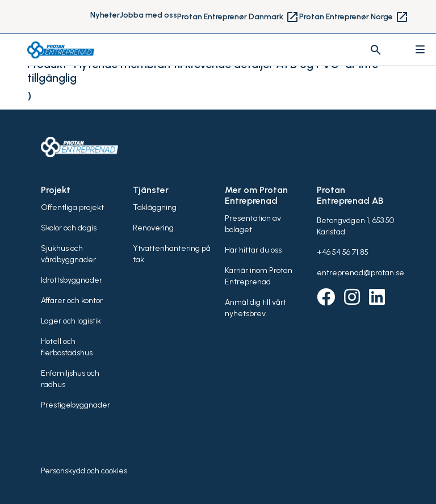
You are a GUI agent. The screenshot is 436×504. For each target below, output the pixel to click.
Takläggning (155, 207)
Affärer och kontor (72, 301)
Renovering (153, 228)
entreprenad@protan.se (360, 273)
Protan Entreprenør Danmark (238, 17)
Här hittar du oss (253, 250)
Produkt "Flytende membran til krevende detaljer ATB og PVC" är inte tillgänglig (203, 71)
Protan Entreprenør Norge (354, 17)
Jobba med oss (148, 15)
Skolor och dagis (69, 228)
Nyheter (105, 15)
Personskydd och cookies (84, 471)
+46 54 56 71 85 (343, 252)
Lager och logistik (71, 321)
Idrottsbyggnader (72, 280)
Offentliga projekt (72, 207)
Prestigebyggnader (76, 405)
